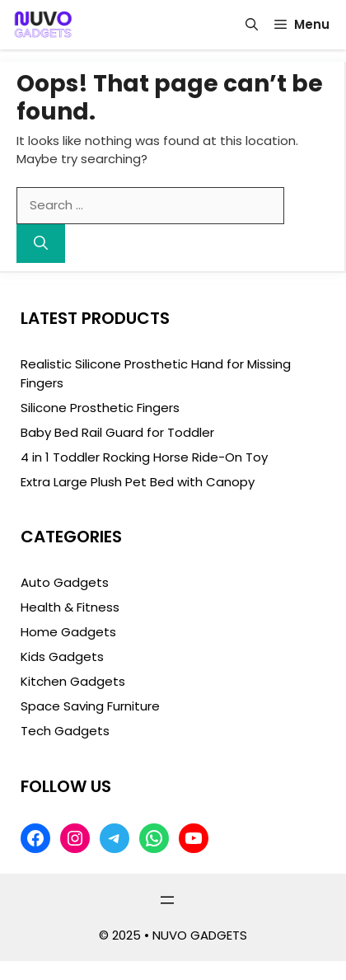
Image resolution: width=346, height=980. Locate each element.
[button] (252, 25)
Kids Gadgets (62, 656)
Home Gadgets (68, 632)
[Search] (41, 244)
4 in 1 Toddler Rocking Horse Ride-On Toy (144, 457)
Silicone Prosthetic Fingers (100, 408)
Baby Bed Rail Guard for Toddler (117, 432)
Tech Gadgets (65, 731)
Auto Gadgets (65, 582)
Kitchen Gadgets (73, 681)
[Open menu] (167, 900)
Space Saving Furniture (90, 706)
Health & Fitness (70, 607)
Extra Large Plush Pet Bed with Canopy (138, 482)
